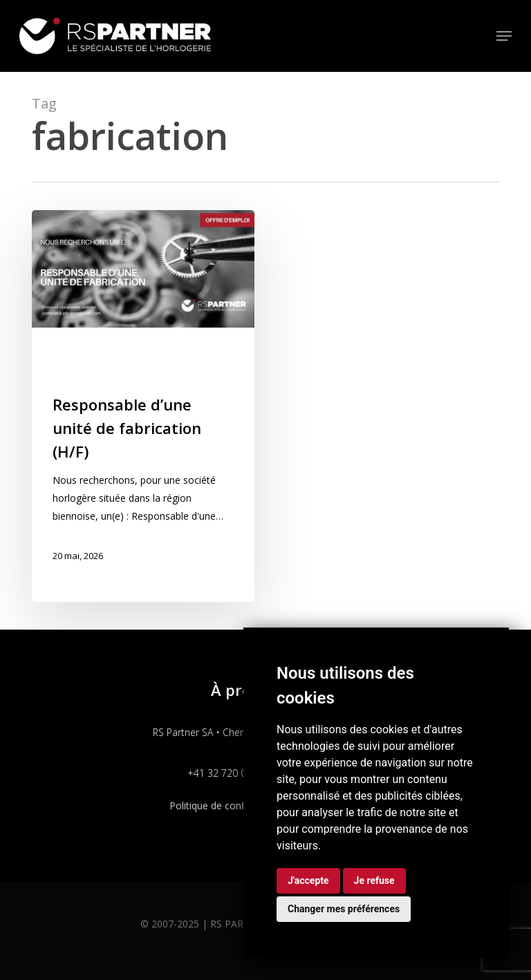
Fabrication (80, 350)
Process (71, 372)
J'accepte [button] (308, 880)
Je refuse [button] (374, 880)
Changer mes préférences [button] (344, 909)
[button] (504, 36)
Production (122, 372)
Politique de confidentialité (229, 805)
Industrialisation (155, 350)
